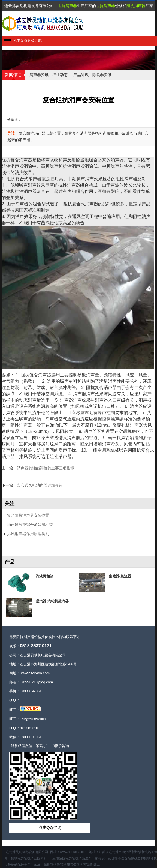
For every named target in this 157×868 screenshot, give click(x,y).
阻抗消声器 (67, 6)
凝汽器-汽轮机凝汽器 (52, 601)
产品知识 (81, 75)
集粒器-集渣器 (120, 576)
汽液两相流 (45, 576)
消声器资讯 (39, 75)
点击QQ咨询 (50, 827)
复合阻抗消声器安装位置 (28, 515)
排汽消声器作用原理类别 (28, 534)
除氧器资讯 (102, 75)
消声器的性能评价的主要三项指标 (46, 468)
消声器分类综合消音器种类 (30, 525)
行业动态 (60, 75)
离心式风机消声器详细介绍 (40, 485)
